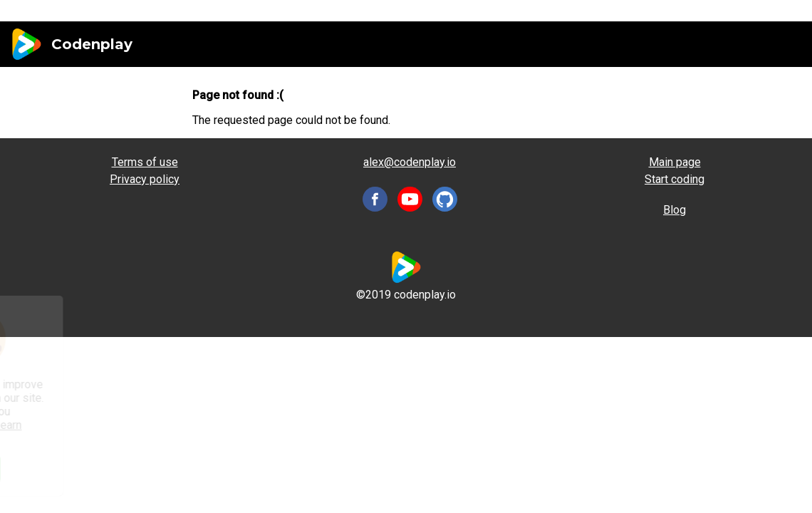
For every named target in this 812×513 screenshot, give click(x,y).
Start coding (675, 179)
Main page (675, 162)
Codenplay (92, 44)
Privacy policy (145, 179)
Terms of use (145, 162)
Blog (675, 210)
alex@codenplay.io (410, 162)
